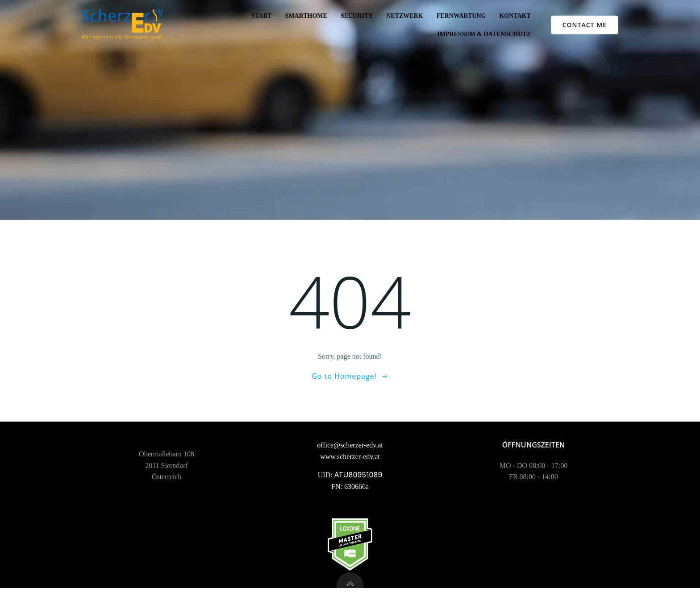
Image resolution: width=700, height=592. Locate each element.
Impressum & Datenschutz (484, 34)
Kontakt (515, 16)
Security (357, 16)
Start (261, 16)
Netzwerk (404, 16)
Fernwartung (461, 16)
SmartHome (306, 16)
